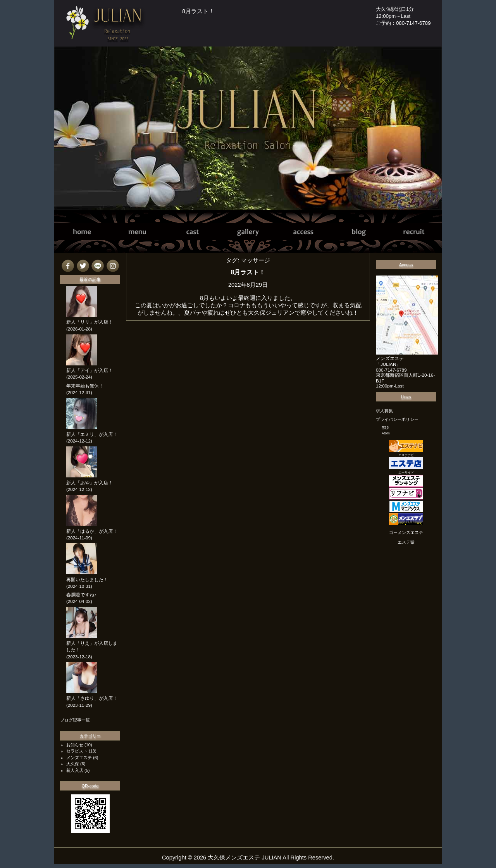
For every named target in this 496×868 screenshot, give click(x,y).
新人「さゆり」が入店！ (92, 698)
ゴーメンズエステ (406, 532)
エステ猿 (406, 542)
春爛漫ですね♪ (81, 595)
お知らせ (75, 745)
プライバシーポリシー (397, 419)
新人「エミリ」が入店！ (92, 434)
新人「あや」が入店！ (90, 483)
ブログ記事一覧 (75, 720)
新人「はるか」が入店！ (92, 531)
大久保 (73, 764)
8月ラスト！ (198, 11)
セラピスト (77, 751)
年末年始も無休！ (85, 386)
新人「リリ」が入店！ (90, 322)
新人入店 (75, 770)
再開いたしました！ (87, 580)
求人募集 (384, 411)
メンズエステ (79, 758)
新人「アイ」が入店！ (90, 370)
